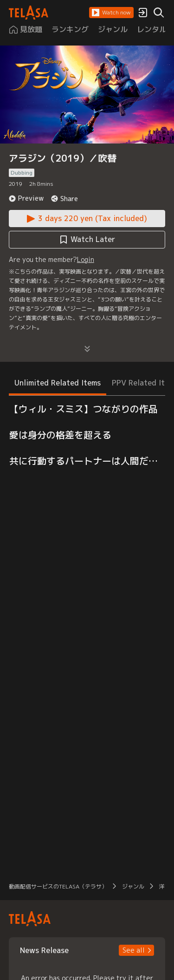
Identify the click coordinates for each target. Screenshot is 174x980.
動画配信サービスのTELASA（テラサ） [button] (58, 886)
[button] (111, 13)
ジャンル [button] (133, 886)
